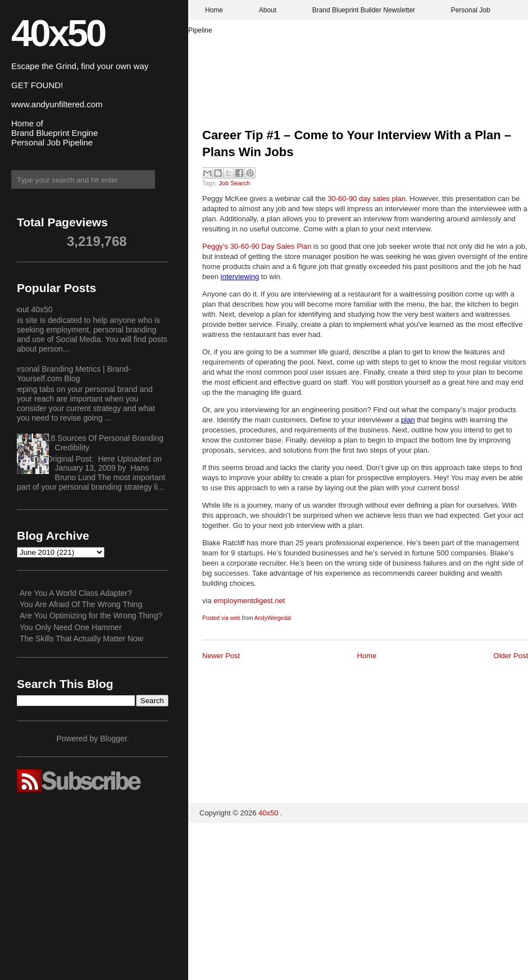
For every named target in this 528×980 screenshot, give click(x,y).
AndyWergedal (273, 618)
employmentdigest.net (249, 601)
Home (214, 10)
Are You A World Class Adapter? (76, 593)
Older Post (511, 656)
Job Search (234, 183)
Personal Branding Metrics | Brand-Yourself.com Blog (70, 374)
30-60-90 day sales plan (367, 199)
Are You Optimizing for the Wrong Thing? (91, 616)
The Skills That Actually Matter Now (81, 639)
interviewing (240, 277)
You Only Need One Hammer (71, 627)
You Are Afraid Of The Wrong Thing (81, 604)
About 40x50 (31, 309)
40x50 (58, 33)
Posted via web (221, 618)
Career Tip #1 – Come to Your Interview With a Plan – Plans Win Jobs (357, 144)
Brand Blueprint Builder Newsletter (364, 10)
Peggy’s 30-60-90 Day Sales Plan (258, 246)
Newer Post (221, 656)
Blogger (113, 739)
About (268, 10)
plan (408, 420)
